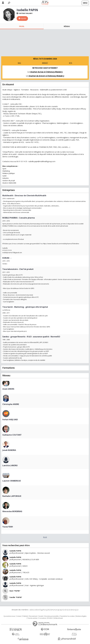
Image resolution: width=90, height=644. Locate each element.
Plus (45, 537)
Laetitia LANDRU (10, 465)
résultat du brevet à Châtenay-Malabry (46, 76)
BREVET (45, 63)
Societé (41, 616)
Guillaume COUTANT (12, 435)
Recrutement (33, 616)
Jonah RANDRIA (9, 450)
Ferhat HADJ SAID (10, 420)
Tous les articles (32, 618)
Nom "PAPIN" (15, 591)
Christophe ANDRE (11, 404)
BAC (19, 63)
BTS (71, 63)
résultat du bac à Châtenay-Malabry (46, 72)
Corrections (42, 618)
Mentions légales (81, 616)
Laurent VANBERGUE (12, 481)
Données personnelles (52, 616)
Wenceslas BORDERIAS (12, 511)
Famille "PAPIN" (16, 597)
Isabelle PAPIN (15, 551)
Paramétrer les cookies (67, 616)
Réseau (67, 26)
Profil (22, 26)
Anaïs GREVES (8, 389)
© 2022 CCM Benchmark (55, 618)
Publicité (25, 616)
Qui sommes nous (9, 616)
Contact (19, 616)
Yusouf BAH (8, 527)
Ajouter (24, 18)
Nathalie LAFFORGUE (12, 496)
